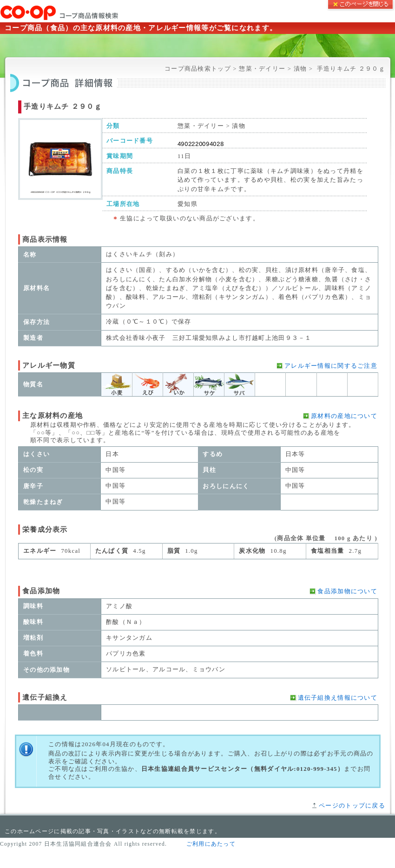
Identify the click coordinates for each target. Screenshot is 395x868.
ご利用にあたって (211, 844)
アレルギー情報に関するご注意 (331, 366)
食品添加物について (347, 591)
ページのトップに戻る (352, 806)
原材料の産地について (344, 416)
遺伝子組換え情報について (338, 698)
